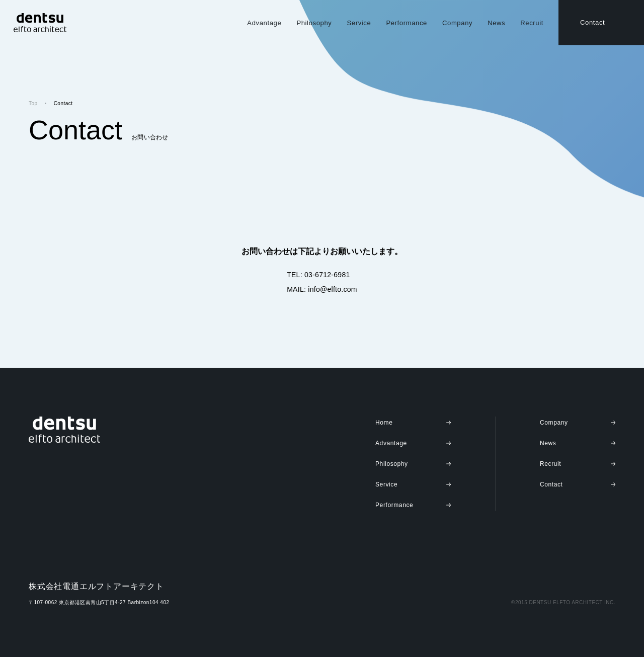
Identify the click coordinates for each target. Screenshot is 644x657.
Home (384, 423)
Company (457, 23)
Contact (592, 22)
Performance (407, 23)
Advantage (264, 23)
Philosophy (314, 23)
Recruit (532, 23)
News (496, 23)
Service (359, 23)
